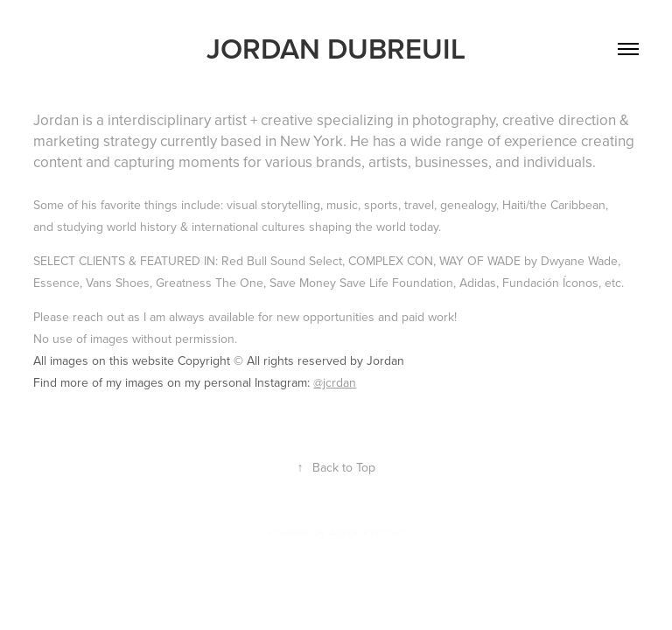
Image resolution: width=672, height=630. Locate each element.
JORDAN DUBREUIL (336, 48)
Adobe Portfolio (366, 532)
